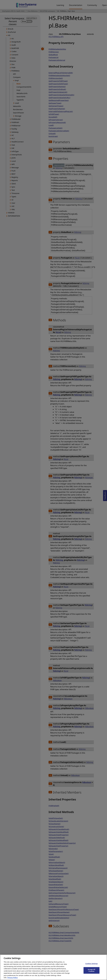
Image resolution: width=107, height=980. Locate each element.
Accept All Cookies (91, 972)
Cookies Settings (91, 965)
